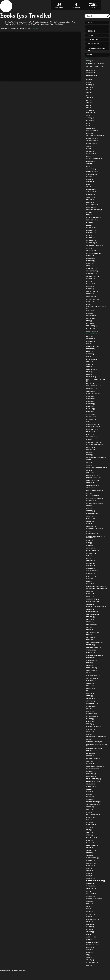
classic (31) (91, 258)
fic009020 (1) (91, 401)
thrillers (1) (91, 889)
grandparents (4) (93, 480)
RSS (24, 971)
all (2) (89, 156)
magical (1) (90, 594)
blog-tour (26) (92, 207)
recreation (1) (92, 753)
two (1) (89, 909)
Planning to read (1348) (95, 64)
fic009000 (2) (91, 399)
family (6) (90, 372)
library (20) (91, 568)
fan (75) (89, 374)
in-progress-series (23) (95, 529)
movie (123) (90, 640)
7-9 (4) (88, 123)
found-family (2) (92, 437)
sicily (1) (89, 820)
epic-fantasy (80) (92, 346)
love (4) (89, 581)
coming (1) (90, 266)
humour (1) (90, 521)
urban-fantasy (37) (93, 919)
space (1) (90, 833)
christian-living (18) (94, 253)
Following (59, 5)
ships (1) (89, 812)
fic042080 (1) (91, 412)
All (88, 58)
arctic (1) (90, 179)
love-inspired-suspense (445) (97, 589)
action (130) (91, 128)
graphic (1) (90, 483)
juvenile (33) (91, 548)
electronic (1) (92, 334)
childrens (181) (92, 243)
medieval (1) (91, 619)
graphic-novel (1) (93, 485)
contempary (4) (92, 274)
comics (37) (90, 263)
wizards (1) (90, 947)
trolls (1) (90, 904)
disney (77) (90, 304)
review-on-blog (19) (94, 779)
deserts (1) (90, 294)
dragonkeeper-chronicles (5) (96, 307)
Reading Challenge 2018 (96, 49)
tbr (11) (89, 873)
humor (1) (90, 516)
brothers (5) (91, 228)
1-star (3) (90, 80)
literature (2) (91, 576)
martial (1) (90, 604)
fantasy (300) (91, 377)
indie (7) (89, 531)
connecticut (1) (92, 271)
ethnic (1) (90, 351)
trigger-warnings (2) (94, 899)
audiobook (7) (91, 192)
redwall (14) (91, 761)
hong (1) (89, 508)
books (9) (90, 223)
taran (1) (90, 871)
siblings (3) (90, 817)
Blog (90, 22)
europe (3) (90, 354)
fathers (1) (90, 383)
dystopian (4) (91, 318)
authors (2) (90, 195)
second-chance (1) (93, 804)
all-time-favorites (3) (94, 159)
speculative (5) (92, 838)
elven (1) (89, 336)
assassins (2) (91, 189)
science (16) (91, 799)
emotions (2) (91, 339)
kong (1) (89, 556)
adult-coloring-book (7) (95, 136)
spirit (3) (89, 840)
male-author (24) (93, 599)
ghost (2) (90, 455)
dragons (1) (91, 311)
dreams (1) (90, 313)
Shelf (90, 27)
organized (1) (91, 699)
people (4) (90, 711)
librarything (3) (92, 571)
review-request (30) (94, 782)
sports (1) (90, 843)
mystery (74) (91, 653)
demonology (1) (92, 291)
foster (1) (90, 434)
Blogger (92, 35)
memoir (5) (90, 622)
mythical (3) (91, 658)
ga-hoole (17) (91, 447)
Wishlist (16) (91, 73)
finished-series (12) (93, 427)
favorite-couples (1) (94, 386)
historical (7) (91, 501)
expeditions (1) (92, 359)
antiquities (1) (91, 174)
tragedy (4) (90, 896)
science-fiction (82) (93, 802)
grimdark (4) (91, 488)
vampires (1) (91, 924)
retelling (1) (91, 776)
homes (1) (90, 506)
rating (35, 28)
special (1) (90, 835)
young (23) (90, 960)
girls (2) (89, 463)
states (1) (90, 848)
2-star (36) (90, 85)
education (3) (91, 329)
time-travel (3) (92, 894)
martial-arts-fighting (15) (96, 607)
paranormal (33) (92, 704)
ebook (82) (90, 323)
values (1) (90, 922)
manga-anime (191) (93, 602)
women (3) (90, 950)
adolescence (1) (92, 131)
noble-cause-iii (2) (93, 676)
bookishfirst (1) (92, 220)
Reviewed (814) (92, 76)
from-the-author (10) (94, 442)
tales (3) (89, 868)
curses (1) (90, 289)
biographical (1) (92, 205)
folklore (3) (91, 432)
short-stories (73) (93, 815)
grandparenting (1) (93, 478)
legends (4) (90, 563)
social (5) (90, 827)
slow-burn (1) (91, 825)
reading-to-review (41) (95, 748)
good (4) (89, 465)
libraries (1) (91, 566)
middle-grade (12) (93, 632)
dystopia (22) (91, 316)
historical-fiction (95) (95, 503)
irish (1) (89, 543)
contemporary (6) (93, 276)
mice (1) (89, 627)
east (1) (89, 321)
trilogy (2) (90, 901)
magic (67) (90, 591)
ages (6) (89, 149)
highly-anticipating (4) (95, 498)
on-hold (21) (91, 693)
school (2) (90, 797)
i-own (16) (90, 524)
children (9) (91, 238)
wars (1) (89, 940)
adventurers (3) (92, 141)
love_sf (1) (90, 584)
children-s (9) (91, 240)
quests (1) (90, 732)
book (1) (89, 215)
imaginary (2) (91, 526)
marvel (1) (90, 609)
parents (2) (90, 709)
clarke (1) (90, 256)
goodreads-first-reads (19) (97, 468)
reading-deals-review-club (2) (97, 745)
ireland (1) (90, 540)
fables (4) (90, 362)
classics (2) (91, 261)
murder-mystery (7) (93, 648)
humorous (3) (91, 519)
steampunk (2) (91, 850)
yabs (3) (89, 957)
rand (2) (89, 739)
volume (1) (90, 932)
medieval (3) (91, 617)
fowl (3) (89, 440)
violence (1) (91, 927)
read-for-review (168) (94, 742)
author (22, 28)
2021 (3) (89, 108)
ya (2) (88, 955)
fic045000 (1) (91, 414)
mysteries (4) (91, 650)
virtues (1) (90, 929)
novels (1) (90, 683)
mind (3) (89, 635)
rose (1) (89, 789)
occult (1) (90, 686)
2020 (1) (89, 105)
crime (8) (89, 281)
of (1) (88, 691)
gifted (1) (90, 460)
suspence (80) (91, 863)
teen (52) (89, 876)
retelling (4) (91, 774)
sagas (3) (90, 794)
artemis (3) (90, 182)
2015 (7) (89, 95)
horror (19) (91, 511)
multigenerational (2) (94, 642)
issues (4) (90, 546)
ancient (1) (90, 164)
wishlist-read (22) (93, 945)
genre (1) (90, 452)
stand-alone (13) (92, 845)
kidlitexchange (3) (93, 551)
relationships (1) (93, 769)
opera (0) (90, 696)
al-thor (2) (90, 151)
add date (4, 28)
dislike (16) (90, 302)
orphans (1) (91, 701)
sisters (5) (90, 822)
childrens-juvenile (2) (95, 246)
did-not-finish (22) (93, 299)
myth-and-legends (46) (94, 655)
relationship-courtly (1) (95, 766)
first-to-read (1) (92, 429)
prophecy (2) (91, 729)
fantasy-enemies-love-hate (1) (96, 380)
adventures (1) (92, 144)
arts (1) (89, 184)
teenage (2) (90, 878)
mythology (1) (91, 660)
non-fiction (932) (92, 678)
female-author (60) (93, 394)
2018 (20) (89, 103)
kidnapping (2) (91, 553)
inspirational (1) (92, 534)
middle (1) (90, 630)
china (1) (89, 248)
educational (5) (92, 331)
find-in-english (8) (93, 424)
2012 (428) (90, 87)
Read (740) (90, 61)
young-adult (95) (92, 963)
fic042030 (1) (91, 406)
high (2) (89, 493)
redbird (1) (90, 756)
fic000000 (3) (91, 396)
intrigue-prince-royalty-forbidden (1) (96, 537)
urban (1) (90, 917)
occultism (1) (91, 688)
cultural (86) (91, 284)
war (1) (89, 935)
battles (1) (90, 200)
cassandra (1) (91, 230)
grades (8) (90, 473)
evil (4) (89, 357)
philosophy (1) (92, 714)
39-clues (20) (91, 113)
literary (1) (91, 574)
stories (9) (90, 853)
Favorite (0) (91, 70)
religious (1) (91, 771)
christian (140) (92, 251)
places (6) (90, 721)
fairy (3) (89, 367)
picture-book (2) (92, 716)
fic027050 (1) (91, 404)
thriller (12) (91, 886)
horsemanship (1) (93, 514)
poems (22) (90, 724)
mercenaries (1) (92, 625)
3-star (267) (90, 110)
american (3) (91, 161)
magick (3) (90, 597)
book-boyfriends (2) (94, 218)
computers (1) (91, 269)
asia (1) (89, 187)
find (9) (89, 422)
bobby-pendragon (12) (94, 210)
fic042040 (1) (91, 409)
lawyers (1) (90, 561)
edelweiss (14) (91, 326)
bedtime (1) (90, 202)
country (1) (90, 279)
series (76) (90, 807)
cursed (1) (90, 286)
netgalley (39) (92, 668)
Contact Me (93, 40)
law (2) (89, 558)
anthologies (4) (92, 172)
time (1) (89, 891)
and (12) (89, 167)
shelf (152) (90, 810)
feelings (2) (91, 391)
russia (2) (90, 792)
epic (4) (89, 344)
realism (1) (90, 751)
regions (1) (90, 764)
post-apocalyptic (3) (94, 727)
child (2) (89, 235)
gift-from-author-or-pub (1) (97, 457)
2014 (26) (89, 93)
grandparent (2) (92, 475)
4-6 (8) (88, 116)
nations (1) (90, 665)
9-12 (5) (89, 126)
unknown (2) (91, 914)
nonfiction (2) (91, 681)
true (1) (89, 906)
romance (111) (91, 787)
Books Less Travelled (25, 16)
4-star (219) (90, 118)
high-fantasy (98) (93, 496)
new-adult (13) (92, 670)
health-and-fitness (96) (95, 491)
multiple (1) (91, 645)
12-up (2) (89, 82)
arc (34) (89, 177)
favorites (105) (92, 389)
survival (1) (91, 861)
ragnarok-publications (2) (96, 737)
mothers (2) (91, 637)
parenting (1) (91, 706)
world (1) (90, 952)
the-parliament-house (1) (96, 881)
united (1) (90, 912)
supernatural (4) (93, 858)
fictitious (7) (91, 419)
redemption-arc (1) (93, 759)
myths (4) (90, 663)
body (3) (89, 212)
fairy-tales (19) (92, 369)
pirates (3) (90, 719)
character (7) (91, 233)
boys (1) (89, 225)
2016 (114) (90, 98)
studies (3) (90, 855)
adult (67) (90, 133)
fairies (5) (90, 364)
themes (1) (90, 884)
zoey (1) (89, 965)
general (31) (91, 450)
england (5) (90, 341)
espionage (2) (91, 349)
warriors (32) (91, 937)
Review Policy (94, 44)
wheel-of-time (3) (93, 942)
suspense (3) (91, 866)
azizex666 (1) (91, 197)
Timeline (92, 31)
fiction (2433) (91, 417)
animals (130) (91, 169)
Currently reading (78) (95, 66)
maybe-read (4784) (93, 614)
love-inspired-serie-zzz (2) (96, 586)
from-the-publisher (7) (95, 445)
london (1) (90, 579)
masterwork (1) (92, 612)
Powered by (11, 973)
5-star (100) (90, 121)
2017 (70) (89, 100)
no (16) (89, 673)
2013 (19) (89, 90)
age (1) (89, 146)
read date (13, 28)
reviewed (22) (91, 784)
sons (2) (89, 830)
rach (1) (89, 734)
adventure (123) (92, 138)
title (28, 28)
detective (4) (91, 297)
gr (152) (89, 470)
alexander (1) (91, 154)
